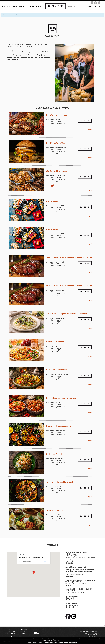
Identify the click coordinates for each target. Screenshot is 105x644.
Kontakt (23, 637)
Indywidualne (12, 633)
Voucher (11, 637)
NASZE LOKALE (7, 6)
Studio (10, 630)
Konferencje (12, 635)
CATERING (22, 6)
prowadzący (89, 6)
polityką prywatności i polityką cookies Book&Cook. (59, 642)
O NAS (15, 6)
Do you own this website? (25, 561)
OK (45, 561)
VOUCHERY (80, 6)
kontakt (98, 6)
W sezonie (24, 633)
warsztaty (71, 6)
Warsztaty (24, 630)
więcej (90, 129)
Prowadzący (24, 635)
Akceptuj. (56, 640)
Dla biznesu (12, 631)
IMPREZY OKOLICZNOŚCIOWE (35, 6)
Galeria (23, 631)
